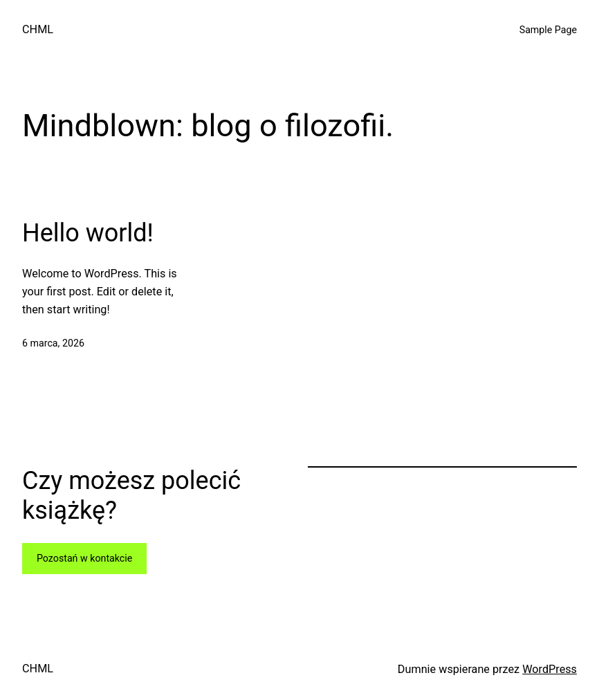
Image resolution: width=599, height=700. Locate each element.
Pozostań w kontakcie (84, 558)
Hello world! (88, 233)
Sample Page (548, 30)
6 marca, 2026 (53, 343)
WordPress (550, 669)
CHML (38, 29)
